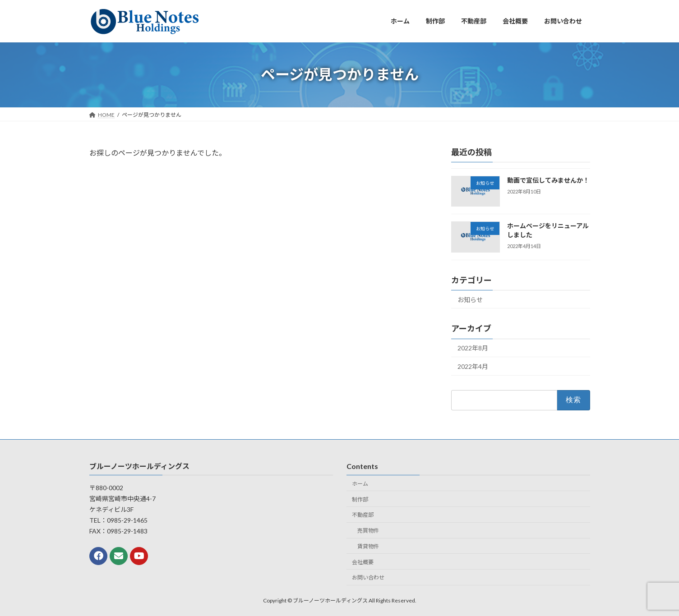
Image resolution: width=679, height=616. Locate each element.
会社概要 (363, 562)
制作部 (360, 499)
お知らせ (470, 299)
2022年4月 (473, 366)
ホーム (360, 484)
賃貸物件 (368, 546)
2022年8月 (473, 348)
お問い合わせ (368, 577)
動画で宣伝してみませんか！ (548, 180)
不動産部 (363, 515)
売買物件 (368, 531)
